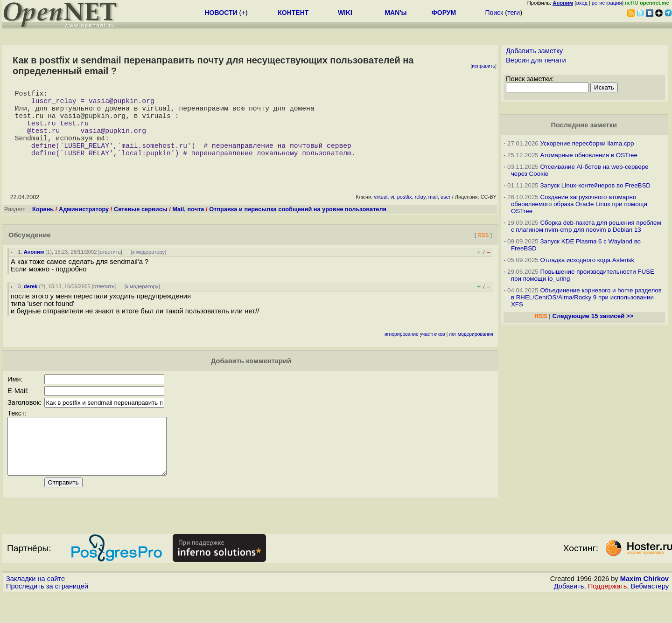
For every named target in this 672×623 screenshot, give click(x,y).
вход (582, 3)
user (445, 214)
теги (514, 13)
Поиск (494, 13)
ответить (110, 269)
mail (433, 214)
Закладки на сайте (35, 607)
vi (392, 214)
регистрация (607, 3)
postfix (405, 214)
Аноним (34, 269)
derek (31, 303)
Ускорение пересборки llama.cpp (587, 143)
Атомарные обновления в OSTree (588, 155)
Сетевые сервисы (141, 226)
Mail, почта (188, 226)
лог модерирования (471, 351)
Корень (43, 226)
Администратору (84, 226)
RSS (483, 252)
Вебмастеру (650, 614)
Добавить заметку (534, 51)
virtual (381, 214)
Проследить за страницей (47, 614)
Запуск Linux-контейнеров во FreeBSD (595, 185)
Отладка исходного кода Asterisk (587, 260)
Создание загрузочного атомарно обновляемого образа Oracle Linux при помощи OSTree (579, 204)
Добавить (569, 614)
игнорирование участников (415, 351)
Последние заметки (584, 125)
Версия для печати (536, 60)
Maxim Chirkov (644, 607)
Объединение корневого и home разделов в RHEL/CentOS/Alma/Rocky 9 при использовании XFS (586, 297)
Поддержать (608, 614)
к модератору (149, 269)
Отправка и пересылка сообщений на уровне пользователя (298, 226)
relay (420, 214)
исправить (483, 66)
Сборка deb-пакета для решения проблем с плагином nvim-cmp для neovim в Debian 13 (586, 226)
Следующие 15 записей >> (593, 316)
